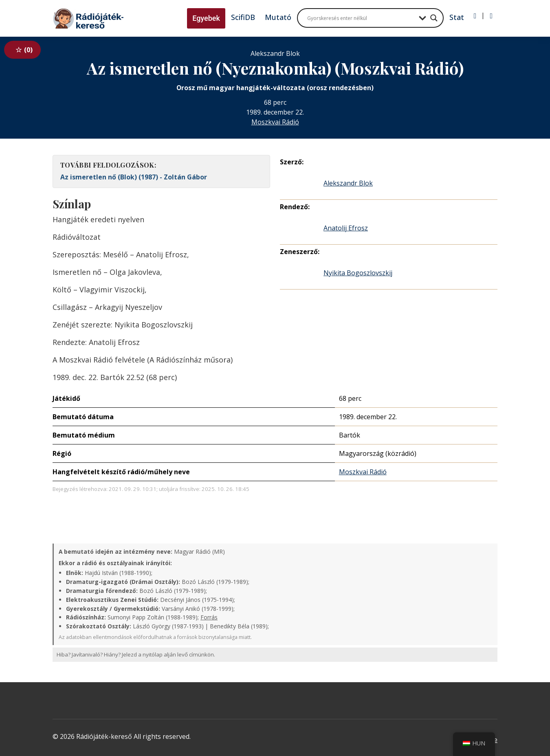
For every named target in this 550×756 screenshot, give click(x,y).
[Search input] (361, 18)
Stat (457, 17)
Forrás (209, 617)
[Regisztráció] (491, 16)
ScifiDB (243, 17)
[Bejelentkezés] (475, 16)
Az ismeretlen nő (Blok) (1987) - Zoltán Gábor (134, 177)
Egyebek (206, 18)
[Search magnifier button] (434, 18)
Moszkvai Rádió (275, 122)
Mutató (278, 17)
